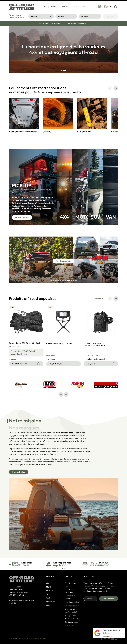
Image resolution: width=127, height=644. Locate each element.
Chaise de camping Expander (59, 343)
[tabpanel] (64, 491)
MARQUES (51, 602)
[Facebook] (101, 638)
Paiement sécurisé (72, 606)
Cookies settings (40, 638)
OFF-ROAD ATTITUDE (112, 630)
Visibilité (116, 132)
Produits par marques (78, 23)
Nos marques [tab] (24, 428)
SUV (75, 7)
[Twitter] (105, 638)
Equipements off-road (23, 132)
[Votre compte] (111, 7)
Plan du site (70, 626)
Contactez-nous (71, 622)
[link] (116, 7)
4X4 (44, 7)
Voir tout (99, 299)
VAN (84, 7)
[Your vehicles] (106, 7)
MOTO (54, 7)
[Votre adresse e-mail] (90, 599)
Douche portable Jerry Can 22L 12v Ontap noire (94, 344)
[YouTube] (113, 638)
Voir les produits (64, 261)
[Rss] (109, 638)
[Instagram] (116, 638)
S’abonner (109, 599)
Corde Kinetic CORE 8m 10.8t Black (25, 343)
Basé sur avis (108, 636)
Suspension (84, 132)
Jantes (47, 132)
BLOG (49, 605)
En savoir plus (22, 217)
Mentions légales (72, 602)
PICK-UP (65, 7)
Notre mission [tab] (25, 421)
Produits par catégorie (49, 23)
